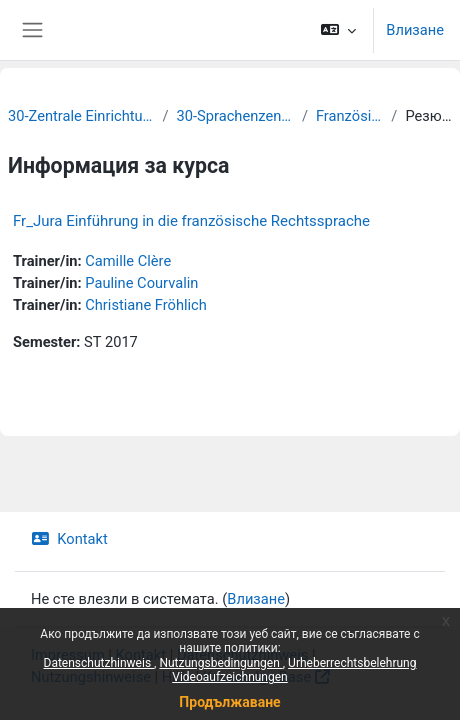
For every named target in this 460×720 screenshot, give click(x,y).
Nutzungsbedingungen (220, 663)
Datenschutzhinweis (99, 663)
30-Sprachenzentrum (235, 116)
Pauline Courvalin (141, 283)
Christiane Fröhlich (146, 305)
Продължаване (229, 702)
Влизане (415, 30)
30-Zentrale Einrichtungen (81, 116)
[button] (338, 30)
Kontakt (69, 539)
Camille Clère (128, 261)
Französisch (349, 116)
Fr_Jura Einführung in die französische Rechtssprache (191, 221)
